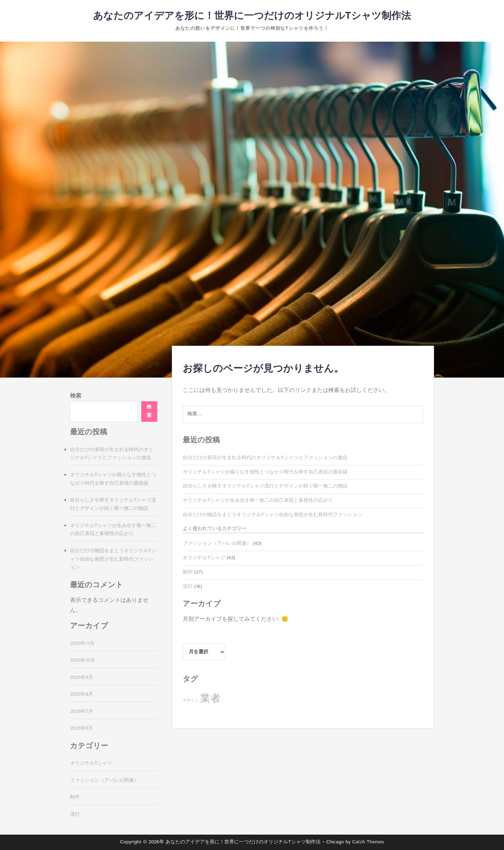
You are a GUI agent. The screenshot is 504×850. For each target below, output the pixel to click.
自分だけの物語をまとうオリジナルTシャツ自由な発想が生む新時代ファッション (272, 515)
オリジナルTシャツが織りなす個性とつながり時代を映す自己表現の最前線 (265, 472)
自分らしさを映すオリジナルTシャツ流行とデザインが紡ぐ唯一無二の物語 (265, 486)
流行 (188, 586)
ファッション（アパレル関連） (217, 543)
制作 (188, 572)
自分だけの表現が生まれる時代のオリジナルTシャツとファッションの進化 (265, 458)
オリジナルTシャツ (204, 558)
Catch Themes (368, 842)
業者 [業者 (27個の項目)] (210, 699)
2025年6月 (82, 728)
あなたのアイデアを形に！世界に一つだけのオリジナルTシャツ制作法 (252, 16)
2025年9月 (82, 677)
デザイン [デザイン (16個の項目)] (190, 701)
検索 (76, 396)
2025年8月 (82, 694)
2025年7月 (82, 711)
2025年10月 (83, 660)
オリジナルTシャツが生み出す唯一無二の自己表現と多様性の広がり (258, 500)
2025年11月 (82, 644)
